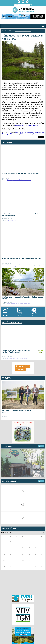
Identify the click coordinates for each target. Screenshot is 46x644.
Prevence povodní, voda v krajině (23, 31)
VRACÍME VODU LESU (12, 323)
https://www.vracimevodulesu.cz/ (27, 125)
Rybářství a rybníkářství (26, 134)
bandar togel (2, 319)
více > (40, 446)
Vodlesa (35, 134)
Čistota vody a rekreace (21, 132)
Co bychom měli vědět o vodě (36, 132)
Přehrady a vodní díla (11, 267)
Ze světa (8, 418)
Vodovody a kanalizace (12, 221)
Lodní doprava (39, 265)
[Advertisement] (23, 582)
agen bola (11, 319)
